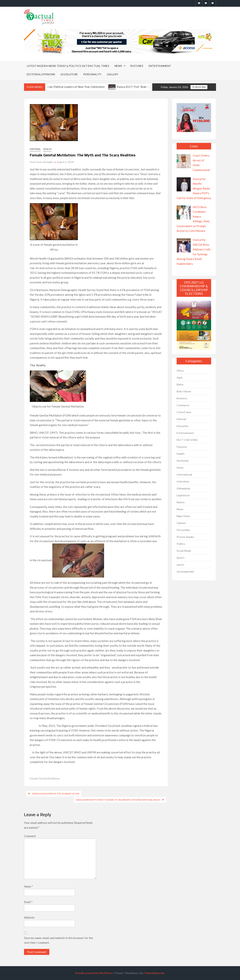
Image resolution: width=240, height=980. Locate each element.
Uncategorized (185, 571)
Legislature (69, 74)
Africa (180, 371)
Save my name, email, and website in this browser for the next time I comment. (58, 940)
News (118, 66)
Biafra (180, 384)
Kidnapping (183, 488)
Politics (181, 544)
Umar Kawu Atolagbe (41, 162)
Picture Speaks (185, 537)
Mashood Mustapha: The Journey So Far (56, 794)
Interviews (183, 481)
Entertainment (160, 66)
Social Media (184, 551)
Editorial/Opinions (41, 74)
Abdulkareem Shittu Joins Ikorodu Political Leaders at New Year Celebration (66, 87)
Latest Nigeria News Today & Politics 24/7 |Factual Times (68, 66)
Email (28, 902)
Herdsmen (183, 461)
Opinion (181, 523)
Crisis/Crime (184, 412)
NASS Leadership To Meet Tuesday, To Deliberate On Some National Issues (118, 800)
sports (180, 565)
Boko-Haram (184, 391)
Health (47, 149)
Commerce (183, 405)
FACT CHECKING (187, 440)
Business (182, 398)
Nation (181, 502)
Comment (30, 836)
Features (137, 66)
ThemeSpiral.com (154, 973)
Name (28, 886)
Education (183, 426)
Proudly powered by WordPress (94, 973)
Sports (181, 558)
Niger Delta (183, 516)
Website (29, 917)
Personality (92, 74)
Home (180, 468)
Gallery (113, 74)
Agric (180, 377)
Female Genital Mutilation (45, 778)
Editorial (35, 149)
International (184, 474)
